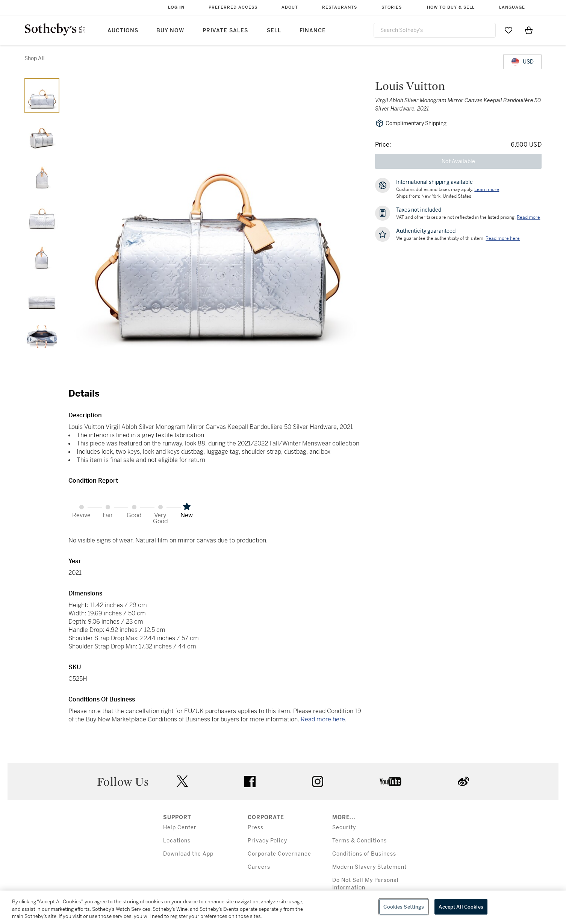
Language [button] (512, 7)
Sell (274, 31)
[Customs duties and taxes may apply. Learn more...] (487, 189)
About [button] (290, 7)
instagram (318, 782)
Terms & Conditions (359, 841)
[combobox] (435, 30)
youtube (390, 782)
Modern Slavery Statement (369, 867)
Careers (259, 867)
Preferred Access (233, 7)
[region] (283, 907)
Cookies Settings (404, 907)
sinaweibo (463, 781)
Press (256, 828)
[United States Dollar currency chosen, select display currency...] (522, 62)
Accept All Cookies (461, 907)
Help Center (180, 828)
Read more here (323, 719)
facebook (250, 782)
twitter (182, 781)
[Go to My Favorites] (508, 30)
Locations (177, 841)
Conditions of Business (364, 854)
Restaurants (340, 7)
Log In (176, 7)
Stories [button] (392, 7)
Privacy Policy (267, 841)
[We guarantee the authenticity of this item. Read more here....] (503, 238)
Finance (313, 31)
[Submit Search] (487, 30)
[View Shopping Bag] (529, 30)
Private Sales (225, 31)
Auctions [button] (123, 31)
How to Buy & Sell (451, 7)
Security (344, 828)
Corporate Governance (279, 854)
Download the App (188, 854)
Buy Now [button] (170, 31)
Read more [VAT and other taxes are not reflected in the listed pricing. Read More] (528, 217)
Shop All (35, 58)
